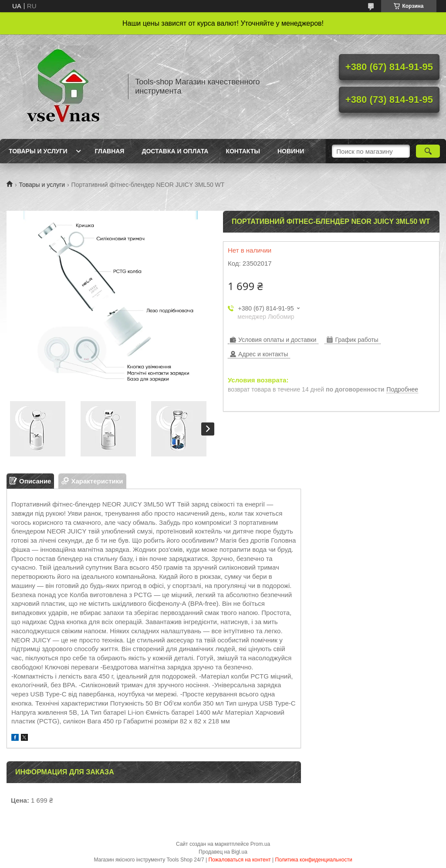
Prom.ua (260, 844)
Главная (110, 151)
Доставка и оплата (175, 151)
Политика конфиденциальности (314, 860)
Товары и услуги (38, 151)
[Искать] (428, 151)
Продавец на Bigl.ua (223, 852)
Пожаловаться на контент (239, 860)
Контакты (243, 151)
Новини (291, 151)
